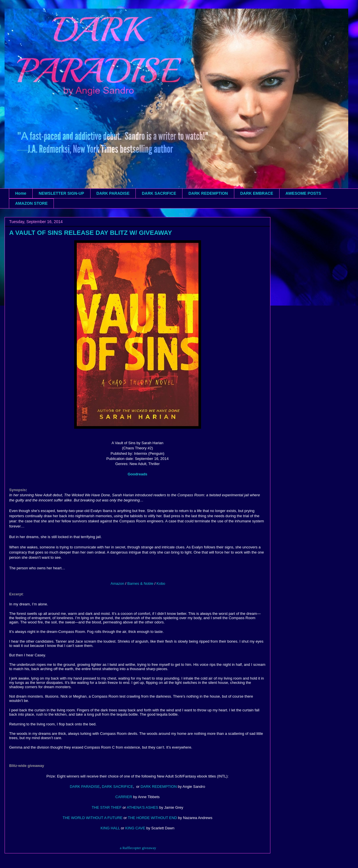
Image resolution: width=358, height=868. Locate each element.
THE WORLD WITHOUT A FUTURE (92, 818)
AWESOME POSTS (303, 193)
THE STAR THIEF (107, 807)
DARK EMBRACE (257, 193)
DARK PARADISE (113, 193)
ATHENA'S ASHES (143, 807)
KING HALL (110, 828)
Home (21, 193)
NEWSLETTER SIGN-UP (61, 193)
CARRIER (124, 797)
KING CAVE (135, 828)
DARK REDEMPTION (208, 193)
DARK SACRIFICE (159, 193)
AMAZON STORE (31, 203)
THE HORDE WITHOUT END (152, 818)
